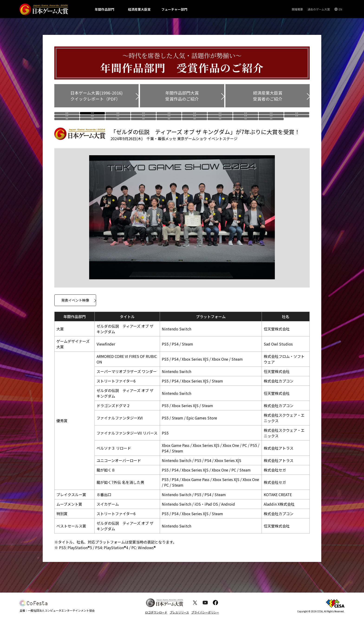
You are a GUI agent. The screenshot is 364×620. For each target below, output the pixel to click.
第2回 (246, 135)
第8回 (92, 135)
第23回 (220, 116)
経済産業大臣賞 (139, 9)
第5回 (169, 135)
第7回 (118, 135)
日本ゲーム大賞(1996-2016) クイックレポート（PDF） (96, 96)
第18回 (92, 125)
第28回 (92, 116)
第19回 (67, 125)
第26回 (143, 116)
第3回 (220, 135)
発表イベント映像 (75, 319)
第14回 (195, 125)
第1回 (271, 135)
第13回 (220, 125)
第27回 (118, 116)
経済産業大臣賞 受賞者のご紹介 (268, 96)
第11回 (271, 125)
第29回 (67, 116)
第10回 (297, 125)
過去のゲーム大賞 (319, 9)
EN (340, 9)
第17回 (118, 125)
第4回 (195, 135)
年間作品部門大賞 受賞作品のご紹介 (182, 96)
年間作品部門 (104, 9)
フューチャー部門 (174, 9)
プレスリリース (179, 612)
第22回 (246, 116)
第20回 (297, 116)
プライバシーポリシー (205, 612)
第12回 (246, 125)
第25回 (169, 116)
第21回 (271, 116)
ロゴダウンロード (156, 612)
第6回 (143, 135)
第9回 (67, 135)
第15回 (169, 125)
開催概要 (297, 9)
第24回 (195, 116)
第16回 (143, 125)
